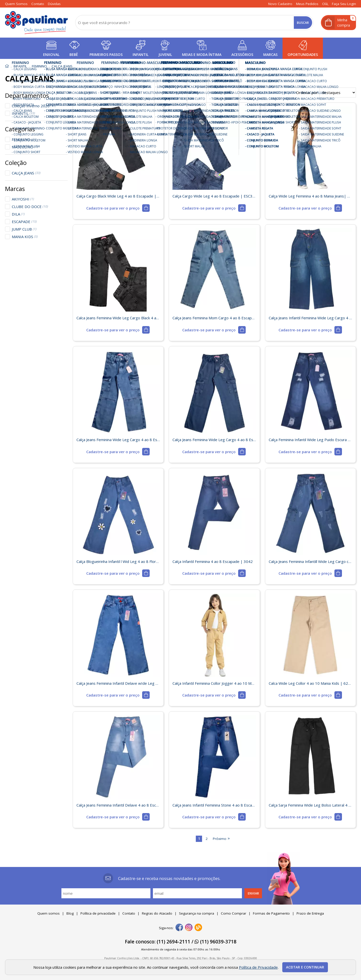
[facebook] (179, 928)
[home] (36, 23)
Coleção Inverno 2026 (34, 106)
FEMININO (24, 139)
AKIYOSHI (23, 199)
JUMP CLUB (24, 229)
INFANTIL (23, 113)
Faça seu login (344, 4)
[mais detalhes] (118, 208)
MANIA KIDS (25, 237)
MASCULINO (25, 147)
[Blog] (198, 928)
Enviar (253, 893)
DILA (18, 214)
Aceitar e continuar (305, 967)
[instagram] (189, 928)
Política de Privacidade (258, 967)
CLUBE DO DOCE (30, 207)
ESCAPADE (24, 222)
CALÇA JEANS (26, 173)
